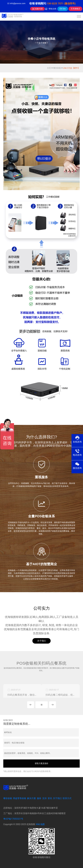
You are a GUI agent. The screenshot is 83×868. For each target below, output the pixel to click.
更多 (42, 705)
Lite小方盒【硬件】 (71, 68)
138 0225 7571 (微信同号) (61, 3)
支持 (44, 798)
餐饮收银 (57, 68)
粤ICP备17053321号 (13, 819)
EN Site (63, 9)
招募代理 (37, 9)
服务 (39, 798)
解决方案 (32, 798)
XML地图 (40, 824)
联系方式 (67, 798)
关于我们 (42, 641)
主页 (49, 68)
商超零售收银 (20, 798)
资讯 (50, 798)
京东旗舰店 (75, 9)
